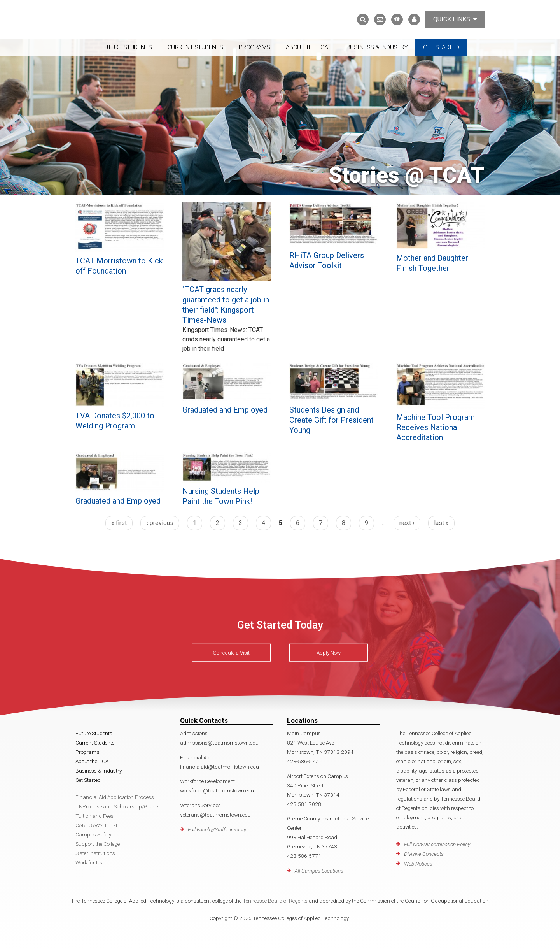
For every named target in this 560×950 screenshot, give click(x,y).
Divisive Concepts (424, 854)
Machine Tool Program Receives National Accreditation (436, 427)
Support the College (98, 844)
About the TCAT (308, 47)
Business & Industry (377, 47)
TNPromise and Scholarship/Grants (118, 806)
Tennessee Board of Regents (275, 901)
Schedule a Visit (231, 652)
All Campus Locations (319, 871)
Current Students (195, 47)
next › (407, 523)
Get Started (441, 47)
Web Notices (418, 864)
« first (119, 523)
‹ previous (160, 523)
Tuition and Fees (94, 816)
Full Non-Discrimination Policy (437, 844)
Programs (255, 47)
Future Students (126, 47)
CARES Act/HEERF (97, 825)
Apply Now (329, 652)
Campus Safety (93, 834)
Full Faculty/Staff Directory (217, 829)
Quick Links (455, 19)
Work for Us (89, 862)
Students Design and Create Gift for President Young (332, 420)
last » (441, 523)
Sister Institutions (95, 853)
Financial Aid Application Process (115, 797)
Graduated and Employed (225, 410)
